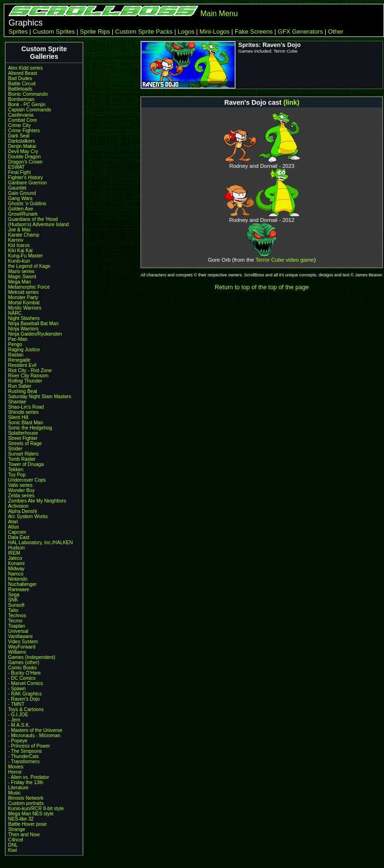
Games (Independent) (32, 657)
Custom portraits (26, 803)
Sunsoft (16, 605)
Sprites (18, 32)
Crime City (19, 125)
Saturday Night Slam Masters (40, 397)
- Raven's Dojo (24, 699)
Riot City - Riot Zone (30, 370)
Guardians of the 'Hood (33, 219)
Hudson (16, 548)
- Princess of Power (29, 746)
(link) (292, 102)
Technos (17, 616)
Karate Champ (24, 235)
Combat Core (23, 120)
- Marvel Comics (26, 683)
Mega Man (19, 282)
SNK (13, 600)
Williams (17, 652)
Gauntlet (17, 188)
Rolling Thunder (25, 381)
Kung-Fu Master (25, 256)
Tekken (16, 470)
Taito (13, 610)
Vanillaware (20, 636)
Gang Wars (20, 198)
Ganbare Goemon (27, 183)
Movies (16, 767)
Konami (16, 563)
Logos (186, 32)
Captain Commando (30, 110)
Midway (16, 569)
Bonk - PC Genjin (27, 105)
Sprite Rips (95, 32)
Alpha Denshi (23, 511)
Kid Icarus (19, 245)
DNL (13, 845)
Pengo (15, 344)
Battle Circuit (22, 84)
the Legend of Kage (29, 266)
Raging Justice (24, 350)
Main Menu (219, 14)
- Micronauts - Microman (34, 736)
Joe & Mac (19, 230)
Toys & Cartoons (26, 709)
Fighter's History (26, 178)
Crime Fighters (24, 131)
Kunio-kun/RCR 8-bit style (36, 809)
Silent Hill (18, 417)
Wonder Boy (21, 490)
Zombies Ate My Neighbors (37, 501)
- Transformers (24, 762)
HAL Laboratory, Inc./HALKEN (41, 543)
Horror (15, 772)
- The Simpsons (25, 751)
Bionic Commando (28, 94)
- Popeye (18, 741)
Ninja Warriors (23, 329)
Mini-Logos (215, 32)
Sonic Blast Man (26, 423)
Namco (16, 574)
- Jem (14, 720)
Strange (17, 829)
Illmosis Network (26, 798)
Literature (18, 788)
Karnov (16, 240)
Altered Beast (23, 73)
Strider (15, 449)
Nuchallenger (22, 584)
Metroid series (23, 292)
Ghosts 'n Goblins (27, 204)
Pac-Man (18, 339)
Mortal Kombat (24, 303)
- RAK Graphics (25, 694)
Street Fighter (23, 438)
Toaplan (17, 626)
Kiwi (13, 850)
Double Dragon (24, 157)
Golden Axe (21, 209)
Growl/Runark (23, 214)
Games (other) (24, 662)
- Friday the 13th (26, 782)
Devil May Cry (23, 151)
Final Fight (19, 172)
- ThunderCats (23, 756)
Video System (23, 642)
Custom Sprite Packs (144, 32)
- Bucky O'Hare (24, 673)
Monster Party (23, 297)
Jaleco (15, 558)
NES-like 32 (21, 819)
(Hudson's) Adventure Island (38, 224)
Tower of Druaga (26, 464)
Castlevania (21, 115)
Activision (18, 506)
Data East (19, 537)
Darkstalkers (22, 141)
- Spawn (17, 689)
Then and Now (24, 835)
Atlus (14, 527)
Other (336, 32)
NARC (15, 313)
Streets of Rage (25, 443)
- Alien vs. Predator (28, 777)
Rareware (18, 589)
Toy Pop (17, 475)
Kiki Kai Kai (20, 251)
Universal (18, 631)
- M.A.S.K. (19, 725)
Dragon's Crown (25, 162)
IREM (14, 553)
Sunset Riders (23, 454)
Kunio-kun (19, 261)
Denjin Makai (22, 146)
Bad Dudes (20, 78)
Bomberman (21, 99)
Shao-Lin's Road (26, 407)
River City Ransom (28, 376)
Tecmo (15, 621)
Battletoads (20, 89)
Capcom (17, 532)
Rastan (16, 355)
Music (14, 793)
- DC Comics (22, 678)
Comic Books (22, 668)
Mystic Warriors (25, 308)
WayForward (22, 647)
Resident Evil (22, 365)
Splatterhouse (23, 433)
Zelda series (21, 496)
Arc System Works (28, 516)
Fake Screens (254, 32)
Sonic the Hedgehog (30, 428)
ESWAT (16, 167)
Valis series (20, 485)
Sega (14, 595)
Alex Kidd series (25, 68)
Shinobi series (23, 412)
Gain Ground (22, 193)
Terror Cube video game (285, 260)
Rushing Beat (23, 391)
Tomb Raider (22, 459)
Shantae (17, 402)
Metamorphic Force (29, 287)
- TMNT (16, 704)
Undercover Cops (27, 480)
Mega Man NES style (31, 814)
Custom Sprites (54, 32)
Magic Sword (22, 277)
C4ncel (16, 840)
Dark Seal (19, 136)
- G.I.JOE (18, 715)
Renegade (19, 360)
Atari (13, 522)
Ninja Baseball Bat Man (33, 324)
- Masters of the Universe (35, 730)
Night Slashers (24, 318)
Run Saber (20, 386)
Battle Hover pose (27, 824)
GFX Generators (300, 32)
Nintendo (18, 579)
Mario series (21, 271)
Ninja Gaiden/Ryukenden (35, 334)
